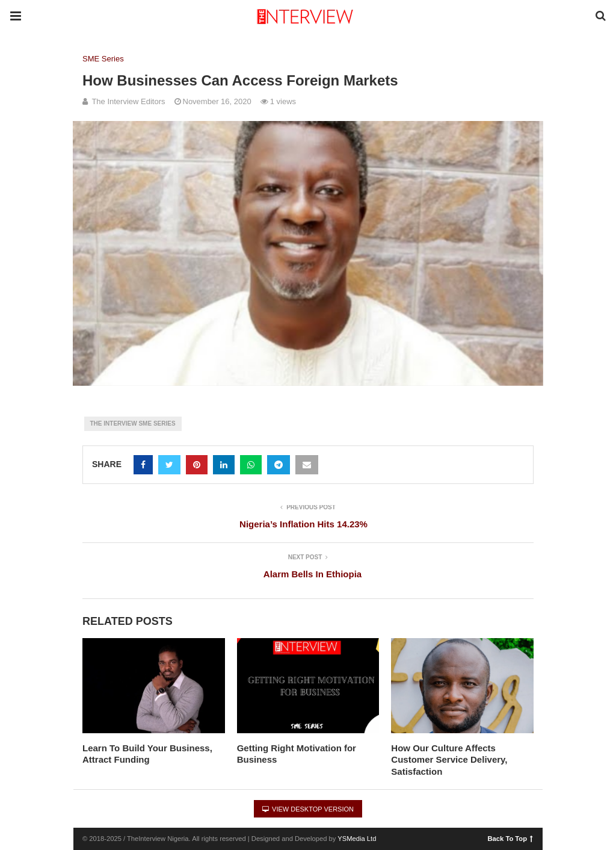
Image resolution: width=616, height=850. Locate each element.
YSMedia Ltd (357, 839)
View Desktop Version (308, 809)
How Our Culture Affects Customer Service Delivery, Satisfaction (449, 760)
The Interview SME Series (133, 423)
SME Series (103, 59)
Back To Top (510, 838)
